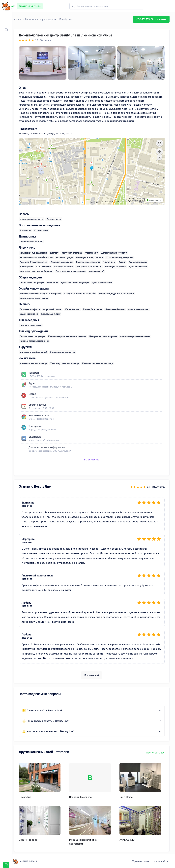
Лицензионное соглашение (138, 200)
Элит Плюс (128, 797)
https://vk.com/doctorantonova (46, 440)
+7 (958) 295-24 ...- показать (44, 376)
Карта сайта (161, 861)
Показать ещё (94, 675)
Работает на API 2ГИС (139, 198)
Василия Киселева (83, 797)
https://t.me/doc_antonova (44, 429)
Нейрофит (27, 797)
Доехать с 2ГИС (157, 200)
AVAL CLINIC (129, 840)
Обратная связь (140, 861)
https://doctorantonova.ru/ (44, 419)
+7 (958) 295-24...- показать (153, 19)
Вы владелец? (94, 460)
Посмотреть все (158, 752)
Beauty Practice (30, 840)
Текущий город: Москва (30, 6)
